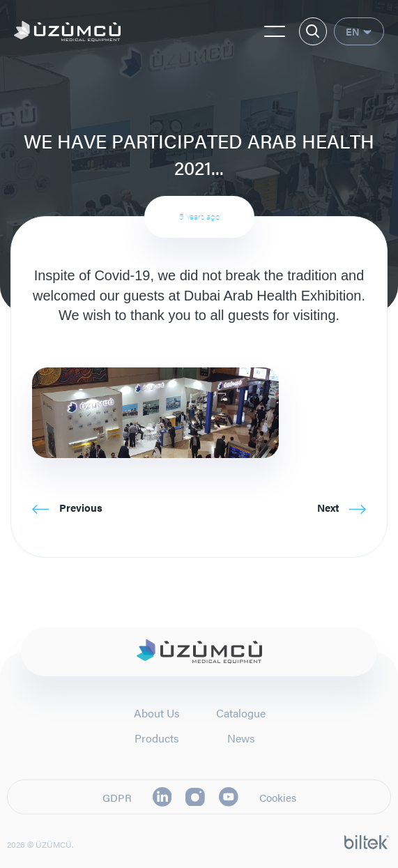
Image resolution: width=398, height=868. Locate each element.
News (241, 738)
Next (342, 507)
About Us (157, 713)
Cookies (278, 797)
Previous (67, 507)
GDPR (117, 797)
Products (157, 738)
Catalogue (241, 713)
